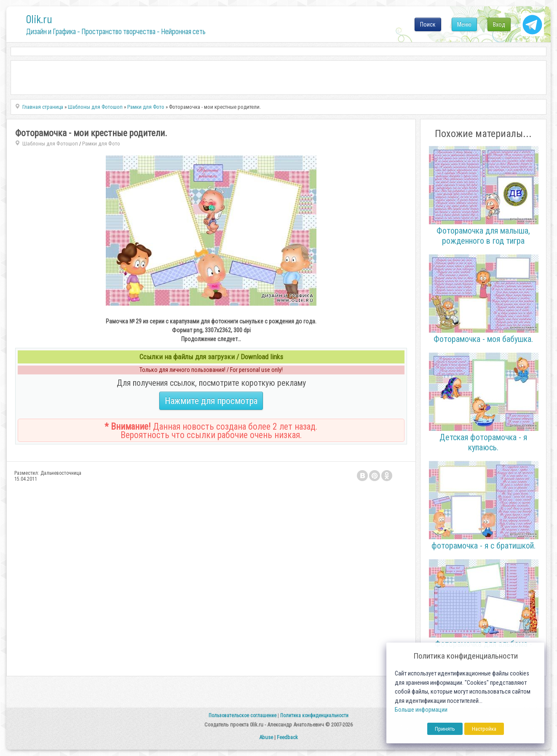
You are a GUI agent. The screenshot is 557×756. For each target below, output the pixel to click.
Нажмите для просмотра (211, 401)
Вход (499, 24)
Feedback (287, 737)
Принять (445, 729)
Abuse (266, 737)
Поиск (428, 24)
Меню (464, 24)
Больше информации (421, 710)
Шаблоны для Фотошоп (50, 144)
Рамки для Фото (101, 144)
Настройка (484, 729)
